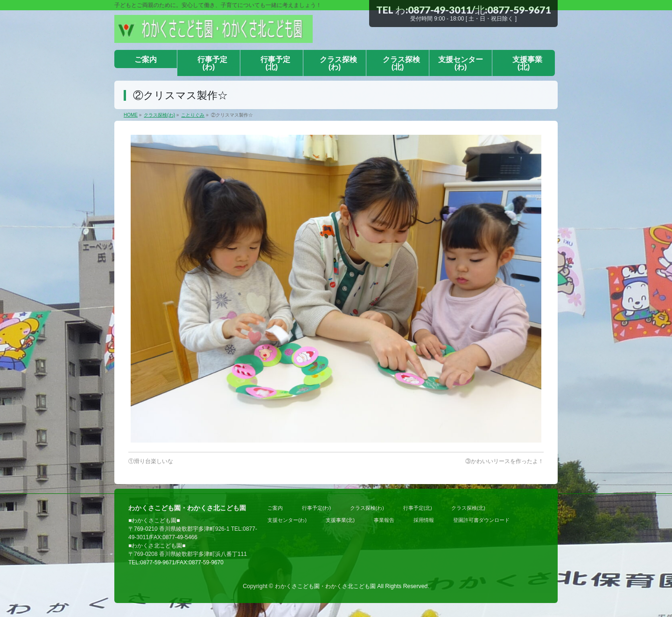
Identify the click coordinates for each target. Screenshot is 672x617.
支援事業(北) (340, 520)
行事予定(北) (418, 508)
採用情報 (424, 520)
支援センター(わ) (287, 520)
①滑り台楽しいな (151, 461)
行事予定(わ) (316, 508)
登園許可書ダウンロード (481, 520)
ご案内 (275, 508)
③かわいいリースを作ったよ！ (504, 461)
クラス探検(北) (468, 508)
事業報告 (384, 520)
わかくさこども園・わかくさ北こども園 (325, 586)
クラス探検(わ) (367, 508)
